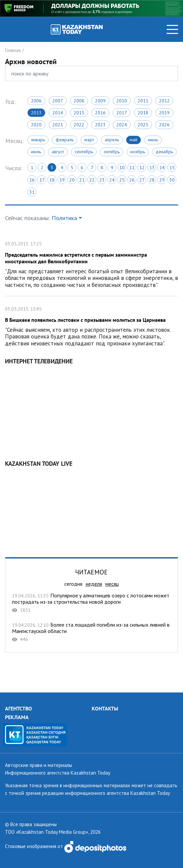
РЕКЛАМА (17, 717)
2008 (79, 101)
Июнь (153, 140)
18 (52, 180)
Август (58, 152)
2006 (36, 101)
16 (32, 180)
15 (172, 168)
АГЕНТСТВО (18, 708)
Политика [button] (64, 218)
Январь (38, 140)
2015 (79, 113)
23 (102, 180)
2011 (143, 101)
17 (42, 180)
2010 (122, 101)
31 (32, 192)
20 (72, 180)
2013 (36, 113)
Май (133, 140)
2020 (36, 125)
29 (162, 180)
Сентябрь (84, 152)
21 (82, 180)
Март (89, 140)
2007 (58, 101)
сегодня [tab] (73, 584)
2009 (100, 101)
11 (132, 168)
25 (122, 180)
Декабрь (164, 152)
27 (142, 180)
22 (92, 180)
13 (152, 168)
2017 (122, 113)
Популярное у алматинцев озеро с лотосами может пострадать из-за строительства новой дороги (91, 603)
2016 (100, 113)
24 (112, 180)
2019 (164, 113)
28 (152, 180)
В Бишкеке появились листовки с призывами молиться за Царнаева (91, 325)
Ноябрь (138, 152)
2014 (58, 113)
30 (172, 180)
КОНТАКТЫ (105, 708)
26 (132, 180)
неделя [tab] (94, 584)
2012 (164, 101)
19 (62, 180)
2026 (164, 125)
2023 (100, 125)
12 (142, 168)
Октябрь (112, 152)
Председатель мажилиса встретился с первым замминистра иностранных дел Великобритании (91, 263)
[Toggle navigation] (172, 29)
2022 (79, 125)
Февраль (65, 140)
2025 (143, 125)
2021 (58, 125)
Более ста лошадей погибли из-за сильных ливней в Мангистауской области (91, 632)
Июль (36, 152)
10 (122, 168)
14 (162, 168)
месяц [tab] (112, 584)
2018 (143, 113)
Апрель (112, 140)
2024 (122, 125)
